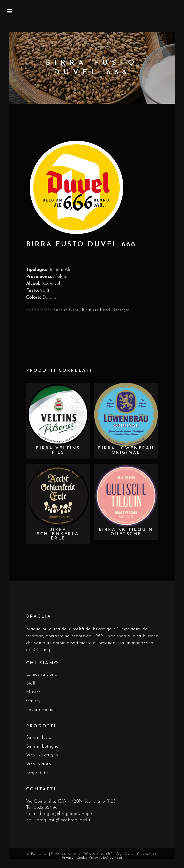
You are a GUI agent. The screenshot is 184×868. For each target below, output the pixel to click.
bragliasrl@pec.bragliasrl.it (63, 820)
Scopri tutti (37, 773)
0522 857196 (46, 808)
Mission (33, 692)
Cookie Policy (87, 858)
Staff (31, 683)
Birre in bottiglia (42, 747)
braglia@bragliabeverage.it (67, 814)
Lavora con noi (41, 710)
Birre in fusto (66, 310)
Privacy (68, 858)
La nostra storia (42, 675)
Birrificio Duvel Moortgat (106, 310)
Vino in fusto (38, 764)
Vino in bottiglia (42, 755)
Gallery (33, 701)
